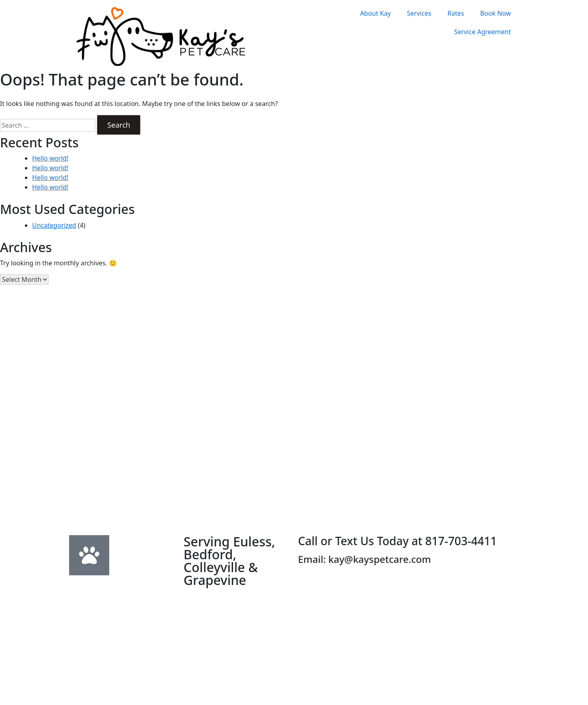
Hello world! (50, 158)
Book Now (495, 13)
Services (419, 13)
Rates (456, 13)
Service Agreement (482, 32)
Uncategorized (54, 225)
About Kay (375, 13)
